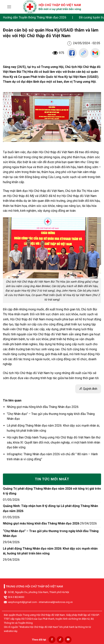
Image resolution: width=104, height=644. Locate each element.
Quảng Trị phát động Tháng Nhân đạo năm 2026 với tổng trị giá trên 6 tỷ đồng (52, 491)
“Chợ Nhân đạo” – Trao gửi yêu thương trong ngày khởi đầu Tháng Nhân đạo (51, 534)
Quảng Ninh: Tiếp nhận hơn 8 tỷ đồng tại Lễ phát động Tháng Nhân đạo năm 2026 (50, 508)
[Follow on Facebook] (52, 640)
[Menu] (9, 7)
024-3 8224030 (16, 597)
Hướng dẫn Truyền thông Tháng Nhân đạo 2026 (35, 17)
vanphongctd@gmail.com (22, 602)
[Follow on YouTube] (68, 640)
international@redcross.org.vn (56, 602)
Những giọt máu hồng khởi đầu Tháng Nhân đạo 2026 (43, 407)
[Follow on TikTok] (60, 640)
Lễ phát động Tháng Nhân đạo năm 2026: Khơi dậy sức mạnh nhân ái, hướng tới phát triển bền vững (50, 551)
